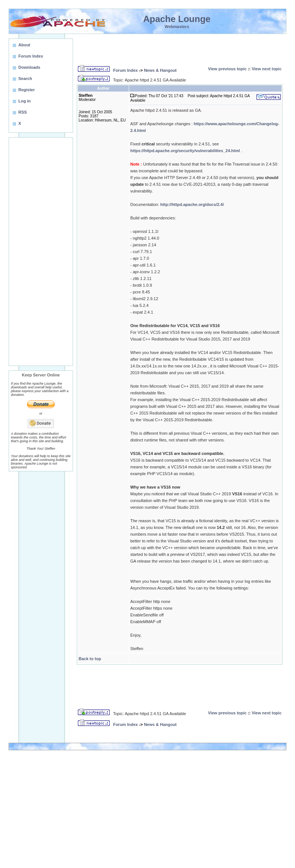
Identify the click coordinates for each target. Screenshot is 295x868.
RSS (23, 112)
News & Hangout (160, 70)
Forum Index (125, 70)
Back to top (90, 659)
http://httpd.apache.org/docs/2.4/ (192, 204)
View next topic (267, 69)
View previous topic (227, 69)
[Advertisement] (41, 252)
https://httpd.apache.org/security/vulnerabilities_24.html (185, 151)
